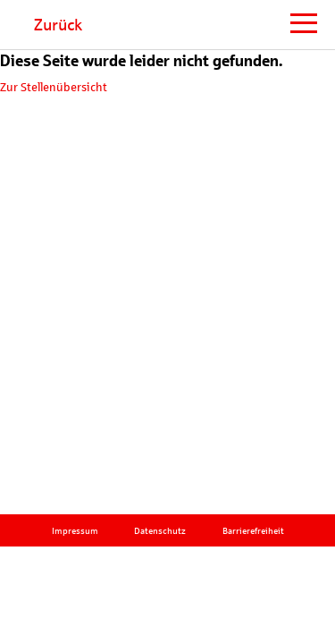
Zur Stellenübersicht (54, 88)
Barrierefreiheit (253, 531)
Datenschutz (160, 531)
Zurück (58, 25)
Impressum (75, 531)
